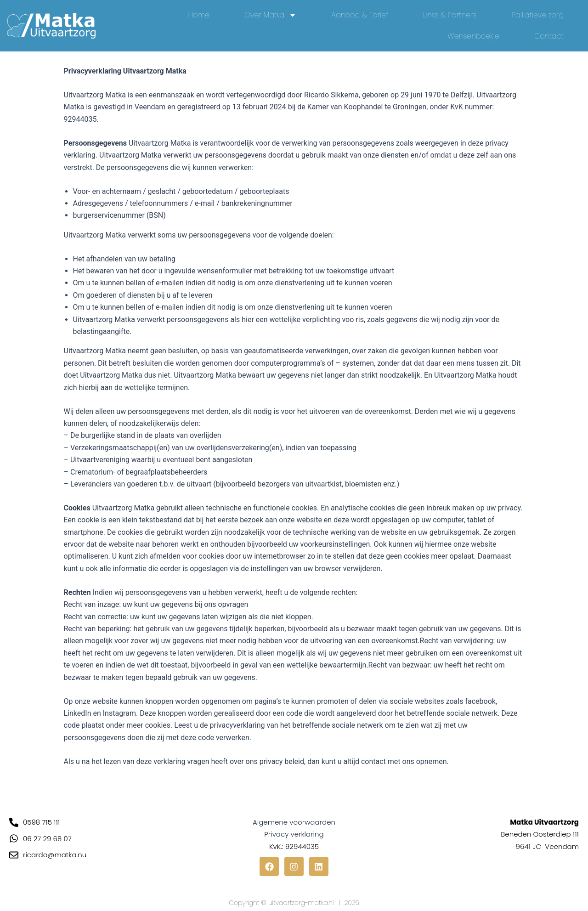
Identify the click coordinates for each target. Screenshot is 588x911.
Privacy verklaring (294, 834)
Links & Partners (450, 15)
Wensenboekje (473, 36)
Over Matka (270, 15)
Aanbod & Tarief (360, 15)
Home (199, 15)
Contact (549, 36)
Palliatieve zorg (538, 15)
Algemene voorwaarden (294, 822)
